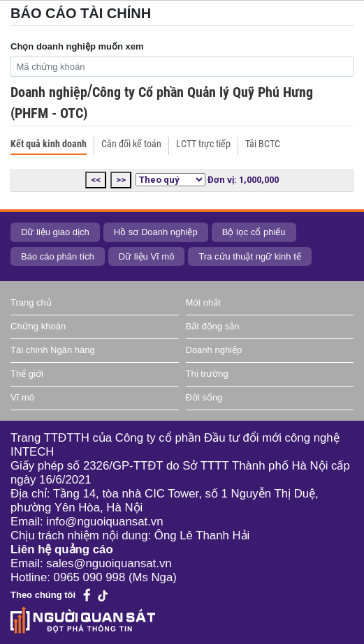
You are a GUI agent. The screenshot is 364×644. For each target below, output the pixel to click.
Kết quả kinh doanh (49, 144)
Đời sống (204, 397)
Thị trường (207, 374)
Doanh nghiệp (49, 92)
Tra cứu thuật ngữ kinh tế (249, 256)
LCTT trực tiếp (203, 144)
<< (96, 180)
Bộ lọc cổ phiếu (254, 232)
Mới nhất (203, 302)
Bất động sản (213, 326)
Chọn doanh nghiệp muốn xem (77, 46)
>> (121, 180)
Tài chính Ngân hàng (53, 350)
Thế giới (27, 374)
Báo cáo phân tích (58, 256)
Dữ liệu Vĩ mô (147, 256)
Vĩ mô (22, 397)
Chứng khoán (38, 326)
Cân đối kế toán (131, 144)
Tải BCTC (263, 144)
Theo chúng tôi (43, 595)
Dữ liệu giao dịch (55, 232)
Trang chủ (31, 302)
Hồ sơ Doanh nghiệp (156, 232)
